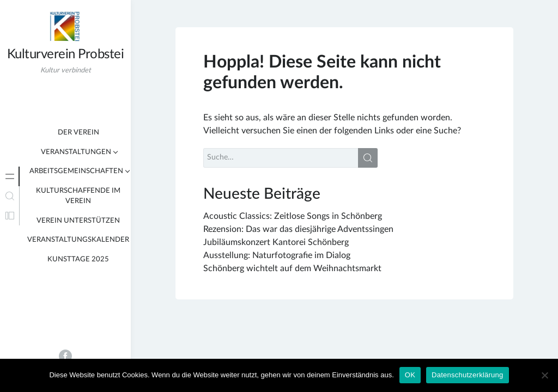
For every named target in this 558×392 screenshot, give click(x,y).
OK (410, 375)
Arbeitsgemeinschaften (76, 171)
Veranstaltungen (76, 152)
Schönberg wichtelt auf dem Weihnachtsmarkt (292, 268)
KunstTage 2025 (78, 259)
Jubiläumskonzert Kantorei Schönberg (276, 242)
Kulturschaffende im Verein (78, 196)
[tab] (10, 176)
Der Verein (78, 133)
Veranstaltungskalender (78, 240)
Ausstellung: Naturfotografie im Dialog (277, 255)
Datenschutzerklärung (467, 375)
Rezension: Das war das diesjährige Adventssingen (298, 229)
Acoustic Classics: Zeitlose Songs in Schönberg (293, 216)
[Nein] (544, 375)
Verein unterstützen (78, 221)
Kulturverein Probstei (66, 54)
